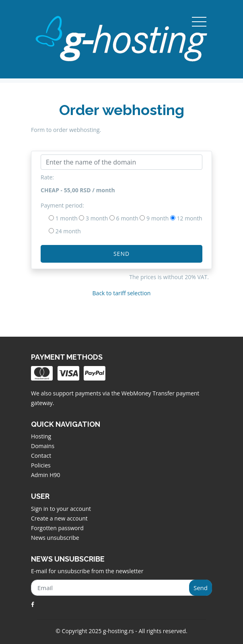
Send (121, 254)
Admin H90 (45, 475)
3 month (97, 218)
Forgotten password (57, 528)
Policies (41, 465)
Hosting (41, 436)
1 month (67, 218)
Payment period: (62, 205)
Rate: (47, 177)
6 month (127, 218)
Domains (43, 446)
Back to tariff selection (122, 293)
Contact (41, 456)
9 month (158, 218)
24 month (68, 231)
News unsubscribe (55, 538)
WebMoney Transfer (149, 393)
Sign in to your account (61, 509)
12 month (190, 218)
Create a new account (59, 518)
